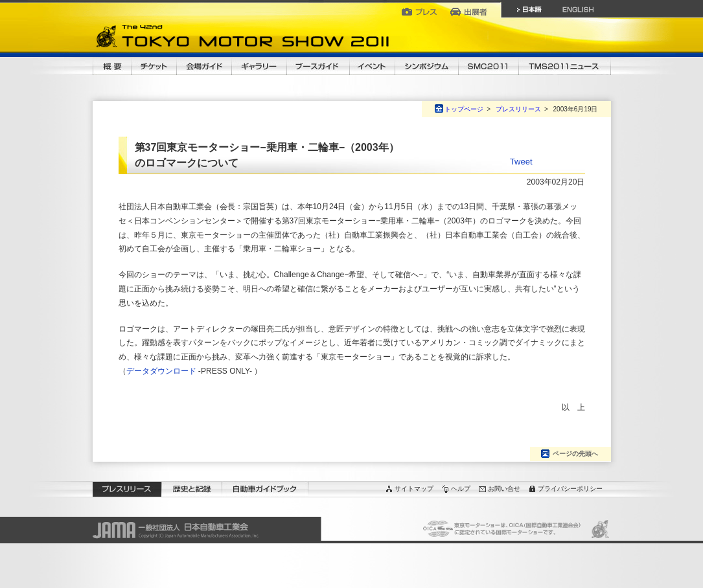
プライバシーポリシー (570, 489)
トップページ (464, 109)
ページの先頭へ (575, 454)
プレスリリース (518, 109)
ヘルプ (461, 489)
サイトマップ (414, 489)
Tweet (521, 162)
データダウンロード (161, 371)
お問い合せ (504, 489)
